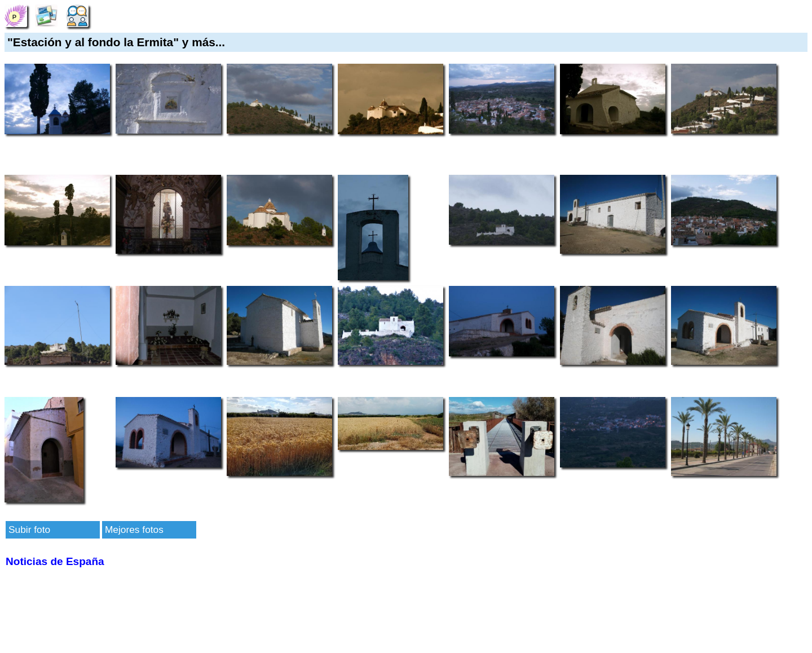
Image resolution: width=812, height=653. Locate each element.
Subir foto (29, 530)
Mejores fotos (134, 530)
